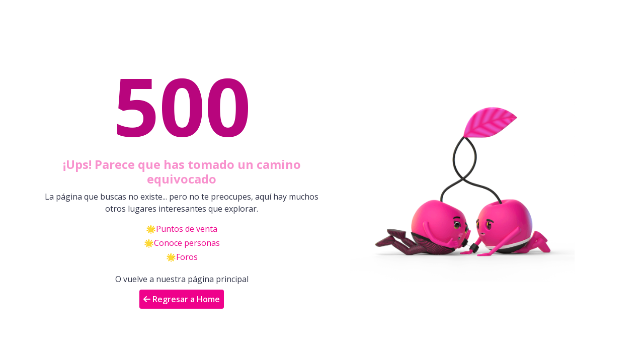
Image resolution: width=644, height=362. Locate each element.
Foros (187, 257)
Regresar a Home (182, 299)
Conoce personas (187, 243)
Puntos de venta (187, 229)
